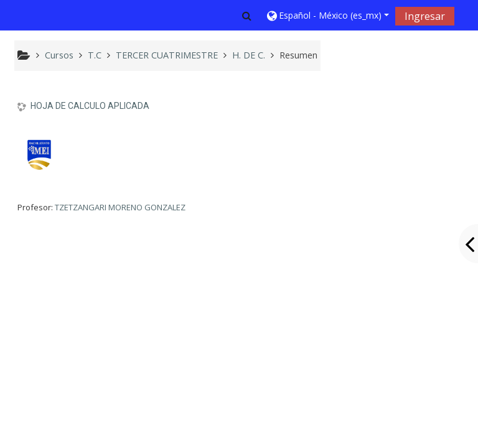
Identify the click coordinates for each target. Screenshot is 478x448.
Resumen (298, 55)
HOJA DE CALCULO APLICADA (90, 106)
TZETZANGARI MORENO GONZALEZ (120, 207)
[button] (247, 16)
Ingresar (425, 16)
